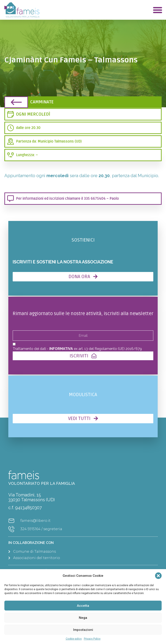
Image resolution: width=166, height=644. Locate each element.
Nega (83, 618)
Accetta (83, 606)
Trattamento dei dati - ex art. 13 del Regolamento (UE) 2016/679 (77, 349)
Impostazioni (83, 630)
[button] (158, 576)
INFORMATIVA (61, 349)
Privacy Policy (92, 639)
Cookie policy (74, 639)
